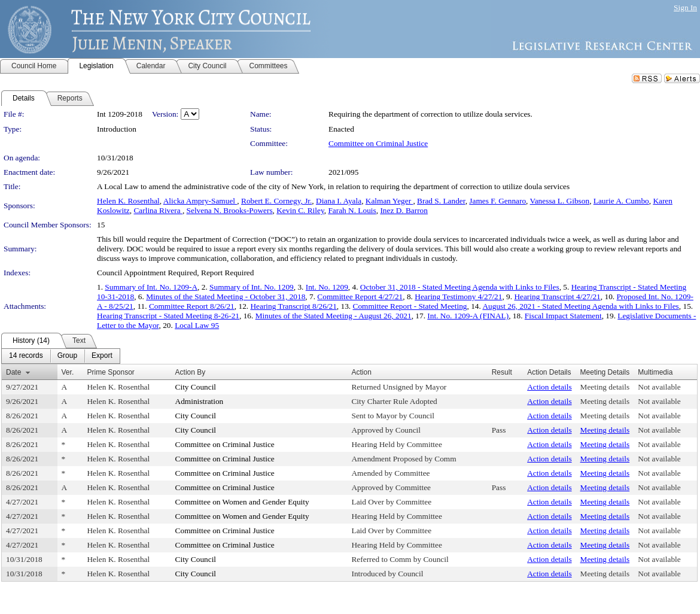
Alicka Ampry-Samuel (200, 201)
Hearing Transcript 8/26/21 (293, 306)
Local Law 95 (197, 325)
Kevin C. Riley (300, 210)
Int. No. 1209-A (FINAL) (468, 316)
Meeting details (605, 387)
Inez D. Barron (404, 210)
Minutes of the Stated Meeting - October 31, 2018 (226, 297)
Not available (659, 387)
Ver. (68, 372)
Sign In (685, 7)
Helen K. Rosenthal (128, 201)
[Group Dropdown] (67, 356)
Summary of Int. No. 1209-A (151, 287)
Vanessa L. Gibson (560, 201)
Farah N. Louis (352, 210)
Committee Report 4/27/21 (360, 297)
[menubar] (61, 356)
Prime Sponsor (110, 372)
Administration (200, 401)
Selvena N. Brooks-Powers (230, 210)
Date (13, 372)
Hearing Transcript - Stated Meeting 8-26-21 (168, 316)
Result (502, 372)
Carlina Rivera (158, 210)
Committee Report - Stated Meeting (410, 306)
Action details (549, 387)
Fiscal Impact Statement (563, 316)
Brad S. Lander (441, 201)
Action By (191, 372)
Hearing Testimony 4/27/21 (458, 297)
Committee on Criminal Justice (378, 143)
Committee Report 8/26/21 (192, 306)
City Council (196, 387)
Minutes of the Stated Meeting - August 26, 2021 (334, 316)
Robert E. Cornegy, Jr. (276, 201)
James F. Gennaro (497, 201)
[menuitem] (26, 356)
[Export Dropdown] (102, 356)
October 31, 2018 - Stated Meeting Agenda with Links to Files (460, 287)
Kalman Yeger (389, 201)
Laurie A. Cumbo (621, 201)
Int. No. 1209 (327, 287)
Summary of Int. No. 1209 (252, 287)
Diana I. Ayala (339, 201)
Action (361, 372)
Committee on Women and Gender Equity (242, 502)
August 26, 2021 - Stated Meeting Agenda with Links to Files (580, 306)
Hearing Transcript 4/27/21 (557, 297)
